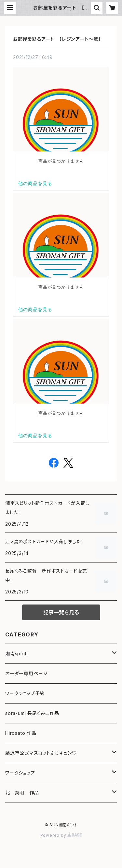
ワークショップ (20, 773)
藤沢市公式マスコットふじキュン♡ (41, 753)
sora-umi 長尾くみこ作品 (32, 713)
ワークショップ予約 (25, 693)
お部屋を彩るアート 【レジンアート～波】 (57, 39)
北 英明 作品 (22, 793)
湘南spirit (16, 654)
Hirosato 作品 (21, 733)
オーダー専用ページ (27, 673)
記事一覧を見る (61, 612)
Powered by (61, 835)
